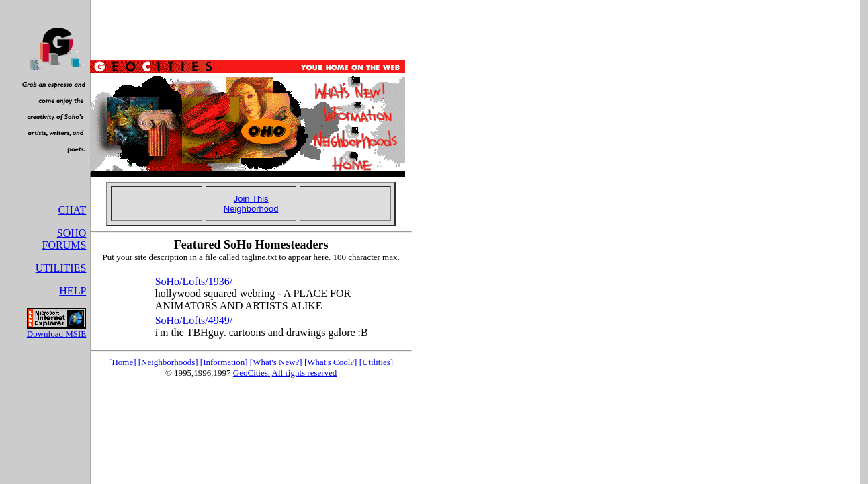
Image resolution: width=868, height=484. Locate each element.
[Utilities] (377, 362)
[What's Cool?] (331, 362)
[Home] (122, 362)
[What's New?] (276, 362)
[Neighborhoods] (168, 362)
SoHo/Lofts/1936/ (194, 281)
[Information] (224, 362)
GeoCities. (252, 373)
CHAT (73, 210)
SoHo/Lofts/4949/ (194, 320)
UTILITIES (61, 268)
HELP (73, 291)
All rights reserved (305, 373)
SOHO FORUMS (64, 239)
